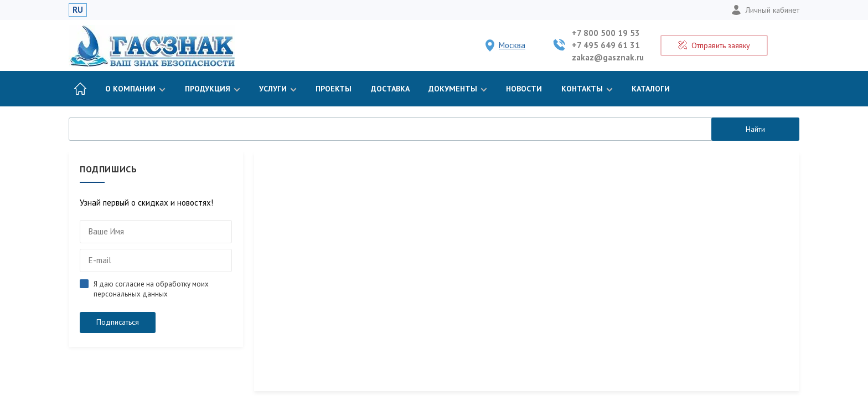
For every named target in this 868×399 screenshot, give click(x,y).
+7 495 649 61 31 (606, 45)
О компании (135, 89)
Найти (755, 129)
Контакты (587, 89)
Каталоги (651, 89)
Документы (458, 89)
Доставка (390, 89)
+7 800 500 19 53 (606, 33)
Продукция (213, 89)
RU (78, 10)
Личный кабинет (765, 10)
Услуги (278, 89)
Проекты (334, 89)
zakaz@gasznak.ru (608, 57)
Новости (524, 89)
